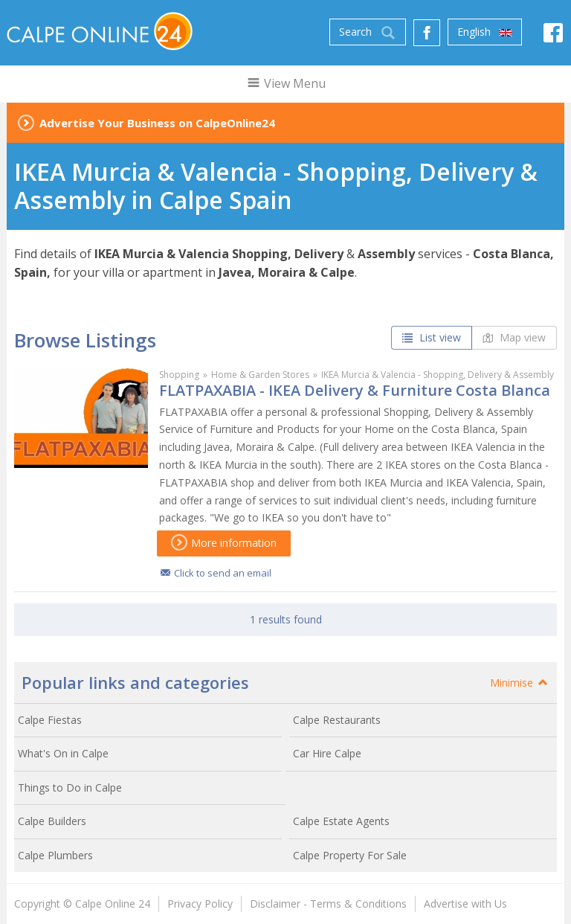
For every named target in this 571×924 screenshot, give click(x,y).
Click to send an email (223, 573)
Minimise (520, 683)
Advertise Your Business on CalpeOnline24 (157, 123)
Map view (514, 337)
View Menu (286, 83)
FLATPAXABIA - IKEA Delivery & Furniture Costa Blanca (355, 390)
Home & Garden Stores (260, 375)
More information (224, 543)
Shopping (179, 375)
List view (432, 337)
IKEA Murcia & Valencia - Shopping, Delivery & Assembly (438, 375)
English (485, 32)
